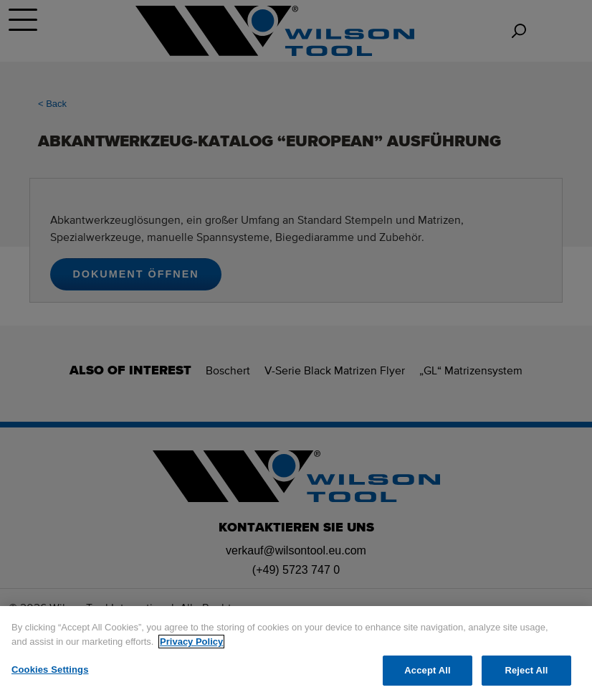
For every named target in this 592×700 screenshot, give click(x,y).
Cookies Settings (50, 670)
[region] (296, 653)
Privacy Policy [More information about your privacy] (191, 642)
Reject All (526, 670)
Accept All (427, 670)
